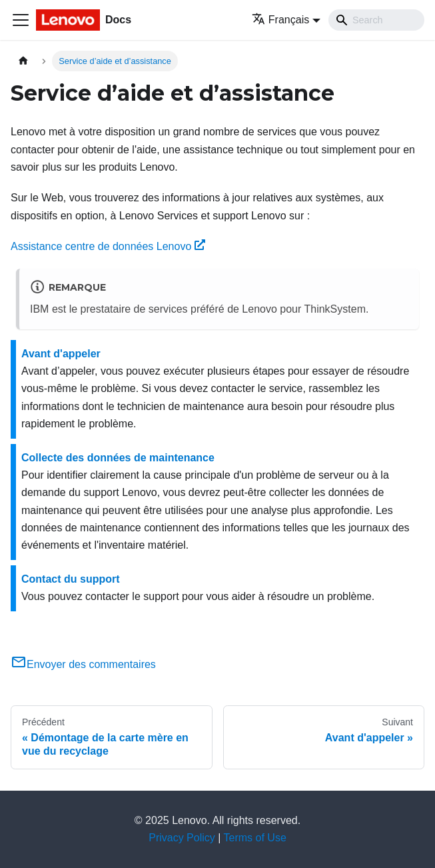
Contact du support (71, 579)
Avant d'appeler (61, 354)
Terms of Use (255, 838)
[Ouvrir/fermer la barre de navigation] (21, 20)
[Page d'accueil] (23, 61)
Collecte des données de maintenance (118, 458)
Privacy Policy (182, 838)
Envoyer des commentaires (83, 664)
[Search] (376, 20)
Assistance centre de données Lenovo (108, 246)
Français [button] (280, 20)
